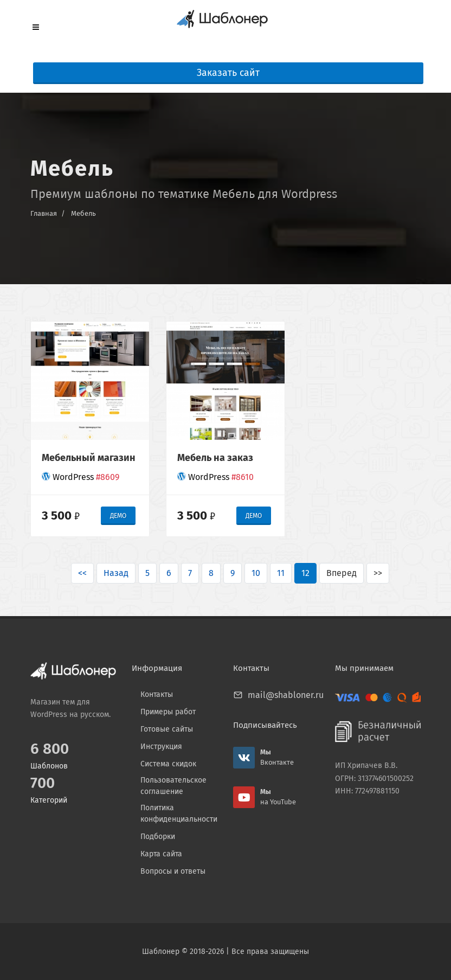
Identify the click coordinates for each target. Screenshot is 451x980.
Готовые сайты (167, 729)
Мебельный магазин (89, 458)
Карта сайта (161, 854)
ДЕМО (118, 516)
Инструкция (161, 747)
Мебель (83, 213)
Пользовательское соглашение (173, 786)
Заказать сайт (228, 73)
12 (305, 573)
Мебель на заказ (215, 458)
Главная (44, 213)
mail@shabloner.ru (286, 695)
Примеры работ (168, 712)
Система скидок (168, 764)
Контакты (157, 694)
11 (281, 573)
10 (256, 573)
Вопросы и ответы (173, 871)
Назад (116, 573)
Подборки (158, 837)
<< (82, 573)
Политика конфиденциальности (179, 814)
